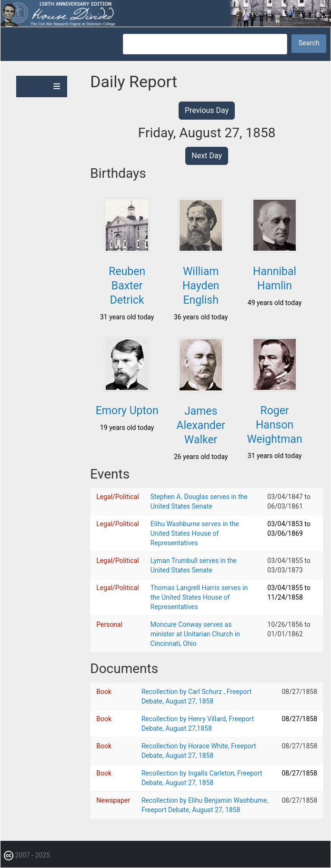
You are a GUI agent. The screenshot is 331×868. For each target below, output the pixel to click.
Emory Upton (127, 411)
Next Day (207, 156)
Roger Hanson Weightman (274, 425)
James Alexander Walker (201, 425)
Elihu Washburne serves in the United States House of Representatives (195, 533)
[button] (127, 250)
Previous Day (207, 110)
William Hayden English (201, 286)
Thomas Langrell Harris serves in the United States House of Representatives (199, 597)
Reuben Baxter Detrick (127, 286)
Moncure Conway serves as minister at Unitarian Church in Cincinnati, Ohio (195, 634)
